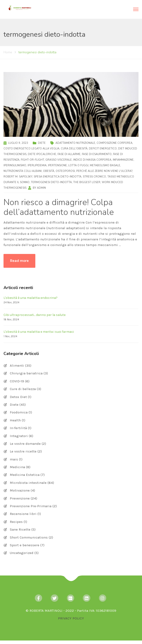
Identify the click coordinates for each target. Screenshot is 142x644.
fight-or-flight (32, 160)
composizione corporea (115, 143)
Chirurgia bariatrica (26, 373)
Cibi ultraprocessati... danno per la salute (35, 315)
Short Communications (29, 537)
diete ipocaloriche (42, 154)
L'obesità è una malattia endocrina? (31, 298)
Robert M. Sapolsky (18, 177)
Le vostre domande (25, 444)
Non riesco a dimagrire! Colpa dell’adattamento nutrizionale (59, 207)
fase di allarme (69, 154)
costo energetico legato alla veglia (31, 149)
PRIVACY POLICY (71, 618)
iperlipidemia (37, 165)
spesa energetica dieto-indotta (58, 177)
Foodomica (19, 412)
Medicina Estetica (25, 475)
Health (15, 420)
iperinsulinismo (15, 165)
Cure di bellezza (23, 389)
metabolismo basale (105, 165)
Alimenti (17, 365)
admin (41, 188)
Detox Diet (18, 397)
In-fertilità (18, 428)
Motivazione (20, 490)
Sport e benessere (25, 545)
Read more (19, 261)
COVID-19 (17, 381)
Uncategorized (22, 553)
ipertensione (57, 165)
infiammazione (123, 160)
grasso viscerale (59, 160)
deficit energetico (103, 149)
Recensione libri (23, 514)
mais (14, 459)
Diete (42, 143)
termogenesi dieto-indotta (51, 182)
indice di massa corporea (92, 160)
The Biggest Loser (87, 182)
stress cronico (94, 177)
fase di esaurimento (97, 154)
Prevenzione (20, 498)
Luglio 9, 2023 (18, 143)
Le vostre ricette (23, 451)
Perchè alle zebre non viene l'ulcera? (104, 171)
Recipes (16, 522)
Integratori (19, 436)
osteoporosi (65, 171)
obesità (49, 171)
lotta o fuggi (78, 165)
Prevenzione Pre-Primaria (31, 506)
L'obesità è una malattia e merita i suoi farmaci (39, 332)
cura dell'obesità (74, 149)
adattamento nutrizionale (75, 143)
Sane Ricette (20, 529)
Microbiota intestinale (28, 483)
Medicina (17, 467)
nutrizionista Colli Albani (23, 171)
